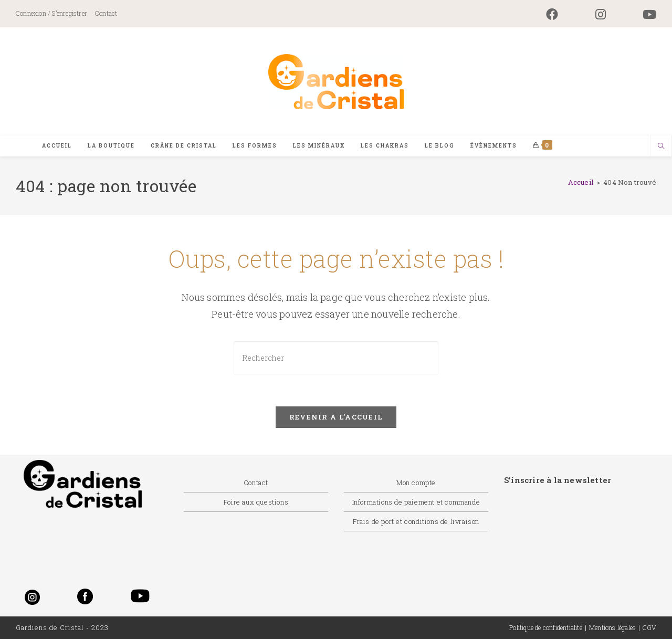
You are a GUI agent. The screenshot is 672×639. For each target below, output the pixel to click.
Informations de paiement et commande (416, 502)
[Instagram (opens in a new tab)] (601, 14)
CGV (649, 627)
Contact (106, 13)
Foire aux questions (256, 502)
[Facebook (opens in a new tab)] (552, 14)
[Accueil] (581, 182)
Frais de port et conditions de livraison (416, 521)
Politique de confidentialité (546, 627)
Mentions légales (612, 627)
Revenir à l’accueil (336, 417)
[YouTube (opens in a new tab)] (640, 14)
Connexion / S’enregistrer (51, 13)
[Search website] (661, 146)
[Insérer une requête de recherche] (336, 358)
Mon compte (416, 483)
